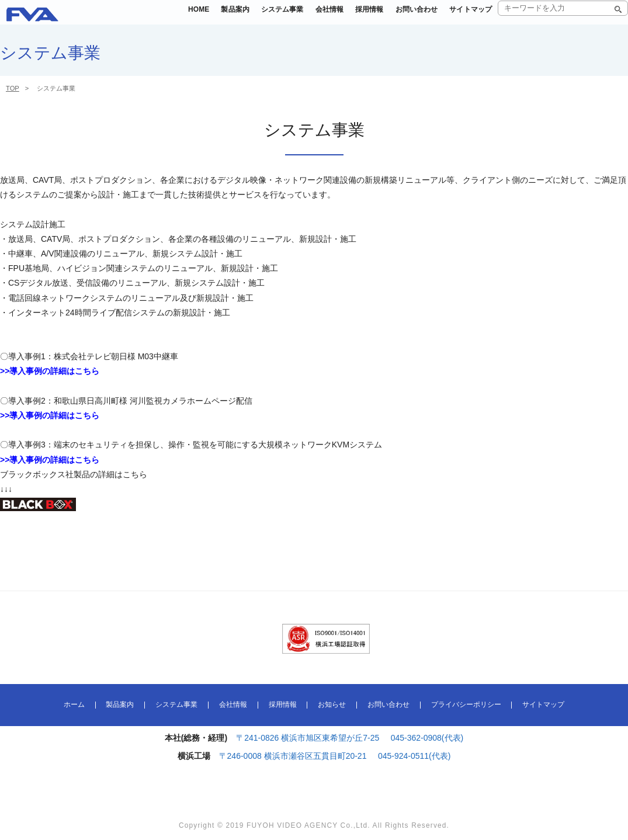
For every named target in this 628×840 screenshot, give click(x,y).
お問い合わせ (406, 17)
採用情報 (353, 17)
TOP (13, 88)
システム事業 (256, 17)
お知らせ (332, 705)
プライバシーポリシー (466, 705)
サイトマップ (467, 17)
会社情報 (308, 17)
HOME (162, 17)
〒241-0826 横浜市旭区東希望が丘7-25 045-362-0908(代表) (350, 738)
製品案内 (203, 17)
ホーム (74, 705)
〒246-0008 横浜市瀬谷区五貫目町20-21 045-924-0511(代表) (335, 756)
